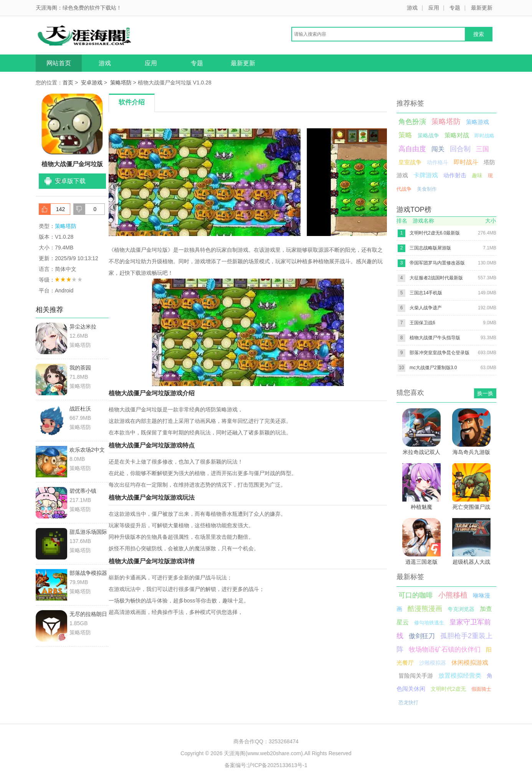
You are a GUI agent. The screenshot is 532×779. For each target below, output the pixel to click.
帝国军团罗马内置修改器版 (437, 263)
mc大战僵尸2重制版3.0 (433, 368)
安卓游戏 (92, 83)
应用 (434, 8)
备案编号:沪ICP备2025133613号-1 (266, 765)
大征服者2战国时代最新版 (436, 278)
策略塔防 (121, 83)
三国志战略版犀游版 (430, 248)
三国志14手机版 (426, 293)
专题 (455, 8)
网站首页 (59, 63)
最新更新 (482, 8)
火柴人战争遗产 (426, 308)
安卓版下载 (70, 181)
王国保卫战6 (422, 323)
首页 (68, 83)
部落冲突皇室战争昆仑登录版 (439, 353)
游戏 (412, 8)
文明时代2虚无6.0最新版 (435, 233)
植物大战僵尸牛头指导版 (435, 338)
